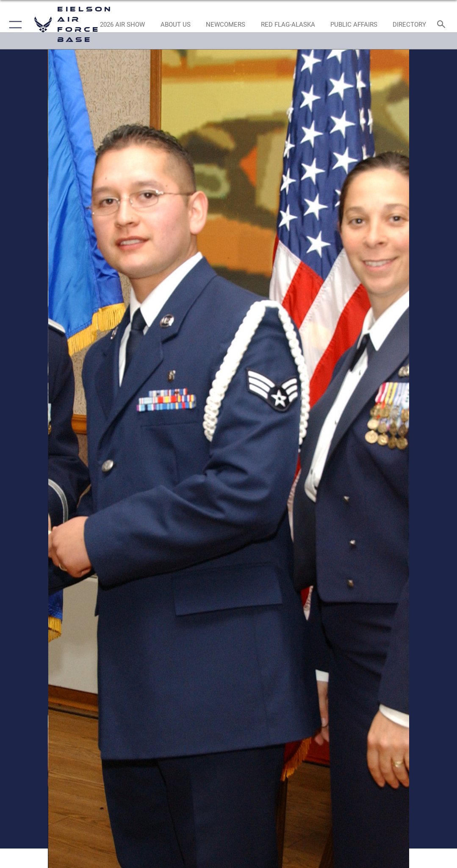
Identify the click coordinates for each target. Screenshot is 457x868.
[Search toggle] (443, 25)
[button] (14, 25)
